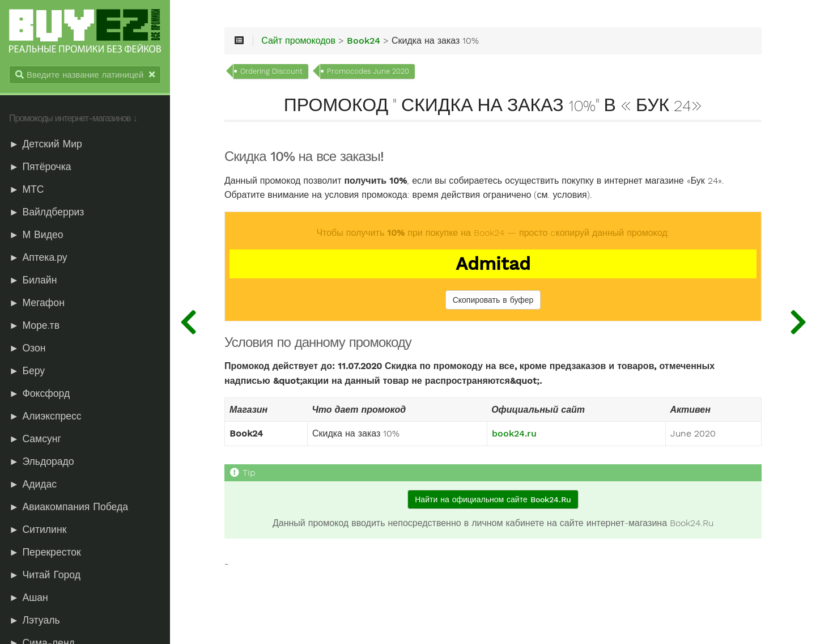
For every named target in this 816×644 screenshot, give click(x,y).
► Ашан (29, 598)
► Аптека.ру (38, 257)
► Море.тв (34, 325)
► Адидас (33, 484)
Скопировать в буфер (493, 300)
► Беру (27, 371)
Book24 (364, 41)
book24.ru (514, 434)
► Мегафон (37, 303)
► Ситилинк (38, 529)
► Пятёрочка (40, 167)
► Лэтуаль (35, 620)
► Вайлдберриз (46, 212)
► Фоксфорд (39, 393)
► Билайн (33, 280)
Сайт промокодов (298, 41)
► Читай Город (45, 575)
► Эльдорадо (42, 461)
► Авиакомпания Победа (69, 507)
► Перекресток (45, 552)
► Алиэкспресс (45, 416)
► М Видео (36, 235)
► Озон (27, 348)
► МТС (27, 189)
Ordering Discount (271, 71)
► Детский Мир (46, 144)
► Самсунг (35, 439)
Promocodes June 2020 (368, 71)
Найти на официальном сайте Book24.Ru (493, 499)
